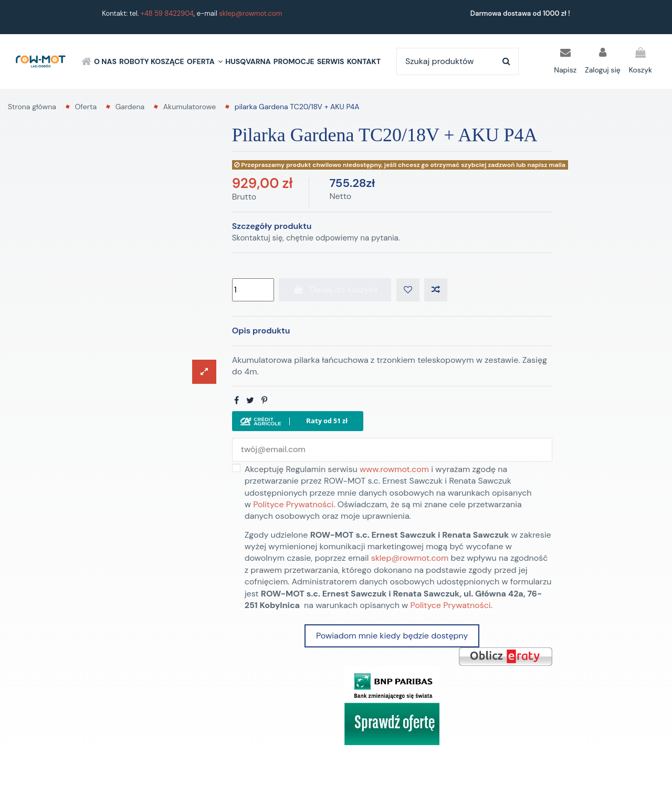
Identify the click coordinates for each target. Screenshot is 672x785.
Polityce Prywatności (293, 504)
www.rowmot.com (394, 469)
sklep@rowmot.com (250, 13)
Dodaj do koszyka (335, 290)
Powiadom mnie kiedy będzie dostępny (392, 636)
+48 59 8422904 (167, 13)
